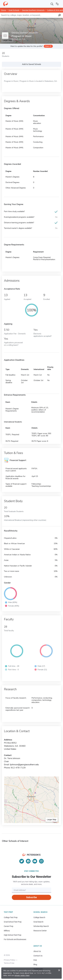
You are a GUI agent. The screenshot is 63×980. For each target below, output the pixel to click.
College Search (39, 917)
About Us (37, 951)
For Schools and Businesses (15, 939)
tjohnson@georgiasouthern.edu (24, 765)
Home (3, 10)
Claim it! (48, 46)
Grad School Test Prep (13, 922)
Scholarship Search (41, 926)
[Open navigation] (57, 4)
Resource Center (40, 931)
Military (7, 931)
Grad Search (38, 922)
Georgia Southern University (33, 10)
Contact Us (38, 956)
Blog (35, 964)
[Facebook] (28, 861)
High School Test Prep (13, 935)
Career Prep (9, 926)
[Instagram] (41, 861)
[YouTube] (35, 861)
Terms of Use (9, 963)
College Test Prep (11, 917)
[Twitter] (22, 861)
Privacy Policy (9, 960)
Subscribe (31, 897)
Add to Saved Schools (31, 64)
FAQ (35, 960)
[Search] (52, 4)
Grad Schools (14, 10)
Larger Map (52, 820)
